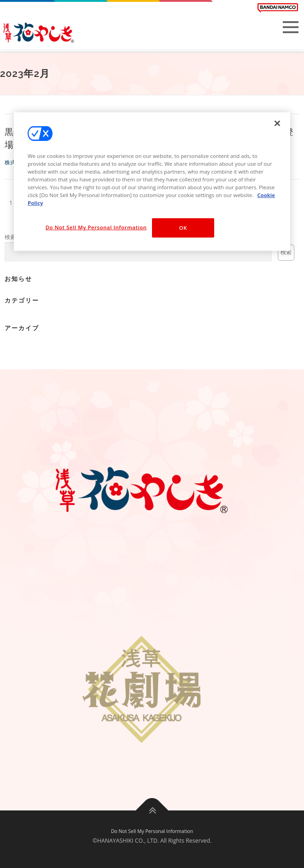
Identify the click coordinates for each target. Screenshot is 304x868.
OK (183, 228)
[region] (152, 182)
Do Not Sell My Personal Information (152, 831)
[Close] (277, 123)
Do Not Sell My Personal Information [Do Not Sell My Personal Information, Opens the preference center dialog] (96, 227)
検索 (10, 237)
